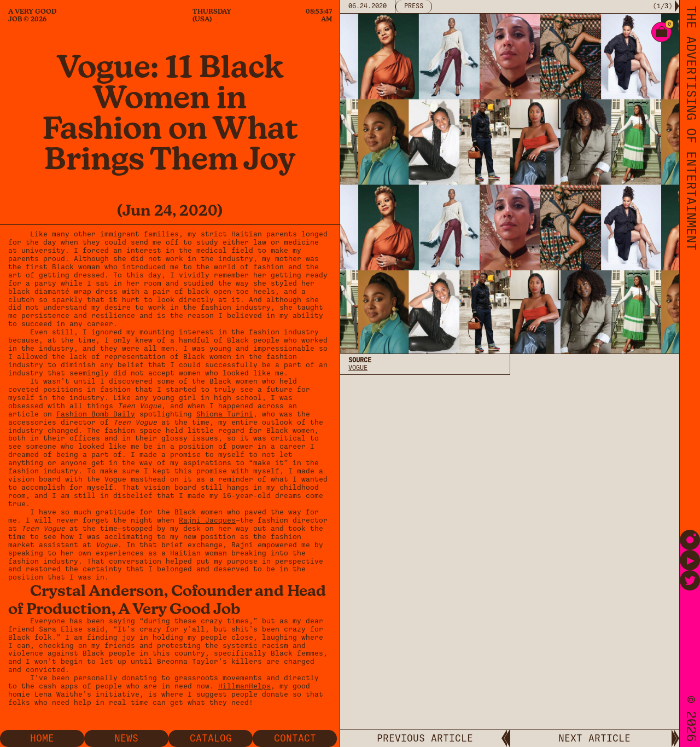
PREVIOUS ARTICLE (425, 738)
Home (42, 738)
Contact (295, 738)
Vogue (358, 368)
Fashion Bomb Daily (96, 414)
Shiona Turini (225, 414)
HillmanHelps (244, 686)
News (126, 738)
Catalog (211, 738)
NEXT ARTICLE (594, 738)
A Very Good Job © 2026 (32, 15)
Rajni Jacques (207, 520)
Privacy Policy (375, 401)
